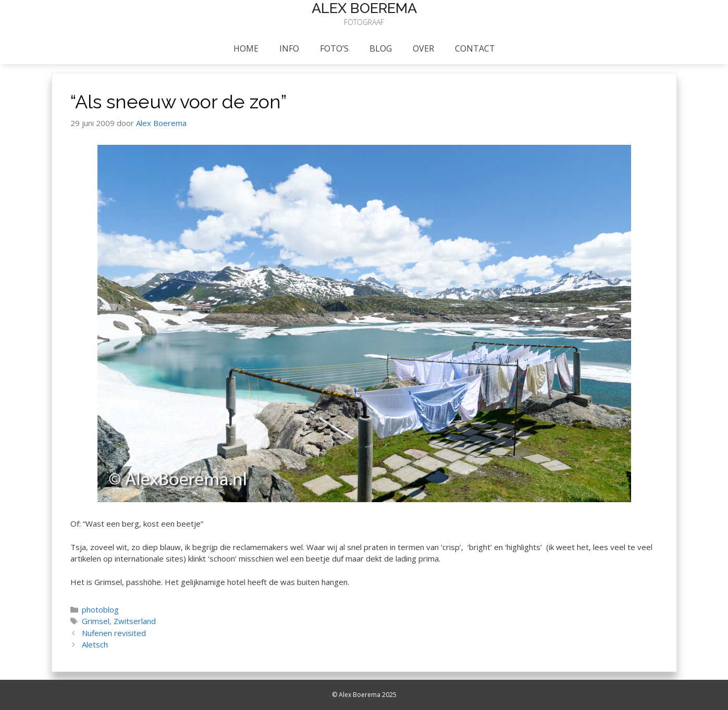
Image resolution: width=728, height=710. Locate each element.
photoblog (100, 609)
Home (246, 48)
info (289, 48)
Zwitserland (135, 621)
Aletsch (95, 644)
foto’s (334, 48)
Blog (381, 48)
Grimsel (96, 621)
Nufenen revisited (114, 633)
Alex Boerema (364, 8)
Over (423, 48)
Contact (475, 48)
